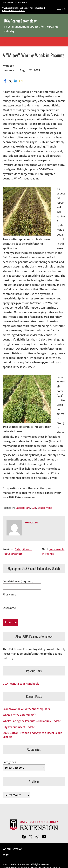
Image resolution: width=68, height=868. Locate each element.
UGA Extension (10, 864)
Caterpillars (23, 508)
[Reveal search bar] (62, 9)
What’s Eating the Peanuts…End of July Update (32, 721)
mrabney (31, 522)
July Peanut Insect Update (19, 727)
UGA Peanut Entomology (20, 21)
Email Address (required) (18, 581)
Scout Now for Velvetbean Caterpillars (26, 709)
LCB (34, 508)
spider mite (45, 508)
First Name (9, 594)
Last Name (9, 608)
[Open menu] (5, 42)
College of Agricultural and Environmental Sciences (23, 9)
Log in (6, 855)
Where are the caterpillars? (19, 715)
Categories (9, 762)
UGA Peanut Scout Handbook (21, 684)
